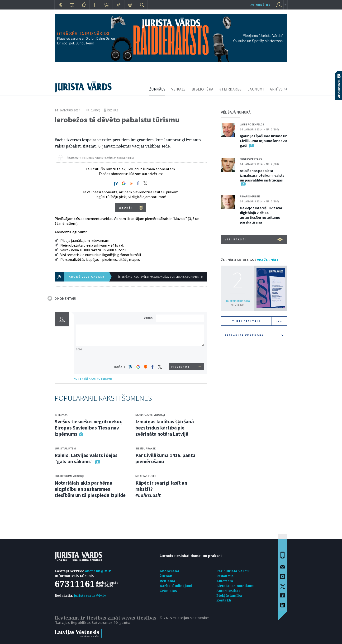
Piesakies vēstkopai (254, 335)
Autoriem (225, 581)
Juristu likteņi (65, 448)
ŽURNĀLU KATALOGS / (249, 260)
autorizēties (260, 5)
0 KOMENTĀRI (65, 298)
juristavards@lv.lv (90, 595)
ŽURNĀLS (157, 89)
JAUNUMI (256, 89)
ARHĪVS (276, 89)
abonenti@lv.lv (98, 571)
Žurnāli (166, 576)
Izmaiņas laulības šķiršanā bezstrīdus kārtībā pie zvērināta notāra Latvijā (165, 428)
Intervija (61, 415)
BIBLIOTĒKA (203, 89)
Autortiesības (228, 591)
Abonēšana (169, 571)
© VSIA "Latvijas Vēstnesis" (184, 618)
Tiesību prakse (145, 448)
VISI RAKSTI (254, 239)
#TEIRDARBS (231, 89)
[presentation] (181, 354)
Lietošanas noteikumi (236, 586)
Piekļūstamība (229, 595)
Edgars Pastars (251, 159)
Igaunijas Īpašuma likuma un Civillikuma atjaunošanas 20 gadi (264, 141)
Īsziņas (113, 110)
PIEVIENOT (180, 367)
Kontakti (224, 600)
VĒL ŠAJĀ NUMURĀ (236, 112)
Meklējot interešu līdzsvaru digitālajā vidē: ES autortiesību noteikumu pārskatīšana (262, 215)
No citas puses (146, 476)
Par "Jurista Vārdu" (233, 571)
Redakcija (225, 576)
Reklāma (167, 581)
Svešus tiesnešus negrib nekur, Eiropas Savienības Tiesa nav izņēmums (89, 428)
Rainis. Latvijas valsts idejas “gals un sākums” (86, 458)
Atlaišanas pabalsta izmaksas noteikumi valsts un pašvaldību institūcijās (262, 175)
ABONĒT (126, 208)
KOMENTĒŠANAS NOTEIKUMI (93, 379)
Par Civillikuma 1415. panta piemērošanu (165, 458)
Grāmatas (168, 591)
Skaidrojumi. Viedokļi (69, 476)
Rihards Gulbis (250, 196)
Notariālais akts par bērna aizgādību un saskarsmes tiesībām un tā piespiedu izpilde (90, 489)
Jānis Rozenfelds (252, 124)
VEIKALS (178, 89)
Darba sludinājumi (176, 586)
